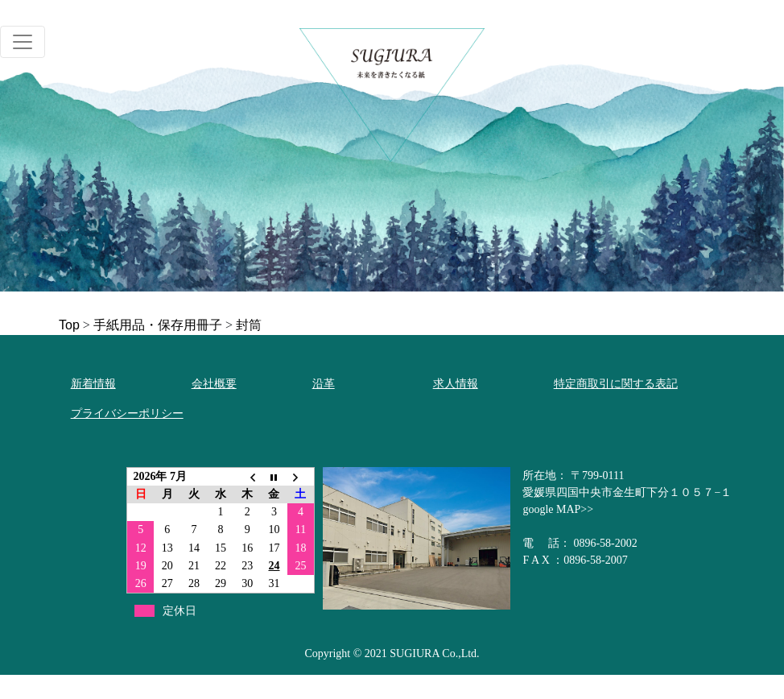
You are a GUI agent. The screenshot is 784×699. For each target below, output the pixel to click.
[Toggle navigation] (23, 42)
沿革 (324, 384)
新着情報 (93, 384)
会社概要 (214, 384)
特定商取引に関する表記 (616, 384)
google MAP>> (558, 509)
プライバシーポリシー (127, 414)
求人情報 (456, 384)
